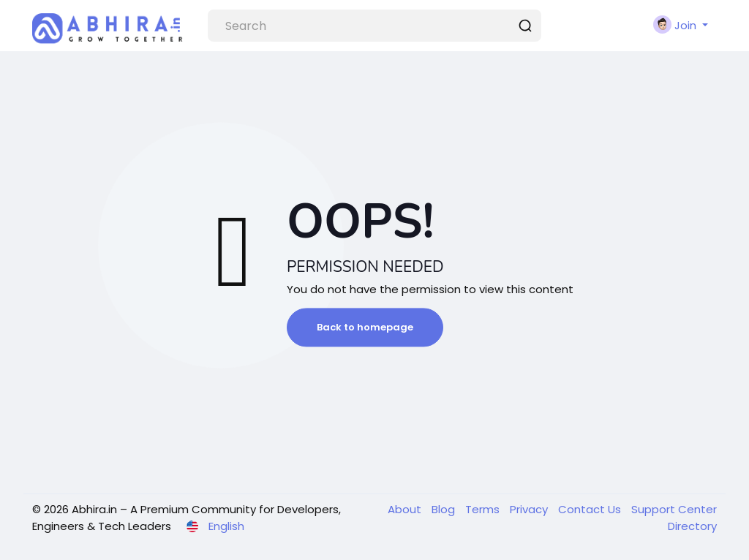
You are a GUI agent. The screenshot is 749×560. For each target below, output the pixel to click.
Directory (692, 526)
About (406, 509)
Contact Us (591, 509)
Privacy (530, 509)
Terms (484, 509)
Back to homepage (365, 327)
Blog (445, 509)
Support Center (674, 509)
